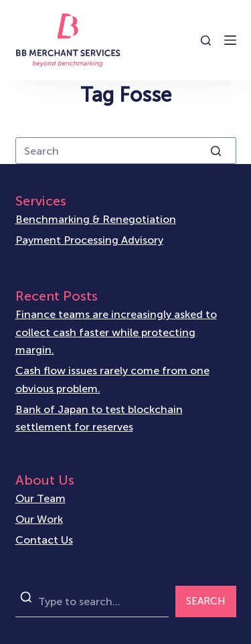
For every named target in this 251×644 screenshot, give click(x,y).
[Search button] (216, 151)
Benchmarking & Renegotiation (96, 219)
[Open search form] (206, 41)
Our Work (39, 519)
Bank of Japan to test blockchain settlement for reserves (99, 418)
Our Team (40, 498)
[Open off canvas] (230, 40)
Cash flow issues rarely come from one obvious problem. (112, 379)
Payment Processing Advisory (89, 240)
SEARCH (206, 601)
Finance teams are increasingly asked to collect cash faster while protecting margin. (116, 332)
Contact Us (44, 540)
